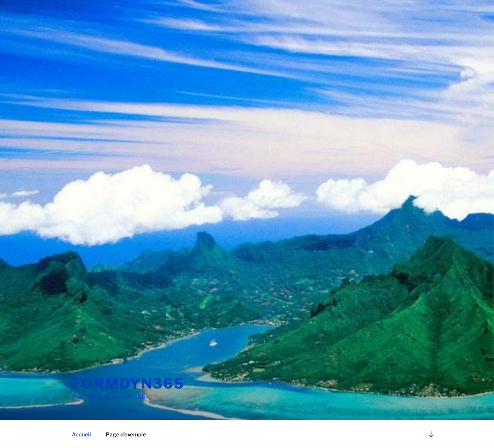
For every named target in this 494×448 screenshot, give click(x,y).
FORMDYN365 (129, 384)
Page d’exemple (126, 434)
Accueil (81, 434)
